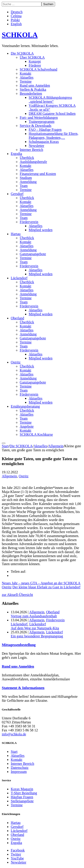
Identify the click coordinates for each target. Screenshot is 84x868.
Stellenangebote (22, 801)
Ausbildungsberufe (33, 162)
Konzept (35, 61)
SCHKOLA (20, 35)
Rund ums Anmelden (35, 85)
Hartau (16, 234)
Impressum (19, 772)
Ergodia (16, 154)
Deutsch (17, 12)
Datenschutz (20, 768)
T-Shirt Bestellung (24, 793)
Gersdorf (17, 194)
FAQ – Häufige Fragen (45, 130)
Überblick (27, 158)
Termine (26, 81)
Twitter (16, 854)
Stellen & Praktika (33, 89)
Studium (26, 178)
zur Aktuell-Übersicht (17, 595)
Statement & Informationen (23, 688)
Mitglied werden (41, 230)
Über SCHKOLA (32, 57)
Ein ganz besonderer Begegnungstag (37, 636)
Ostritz (16, 362)
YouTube (17, 858)
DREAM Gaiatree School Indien (52, 114)
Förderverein (29, 222)
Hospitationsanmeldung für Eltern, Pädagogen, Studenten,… (54, 136)
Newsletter (36, 146)
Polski (15, 20)
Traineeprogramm (42, 122)
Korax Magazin (22, 789)
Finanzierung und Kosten (38, 174)
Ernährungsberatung (25, 406)
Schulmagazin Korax (44, 142)
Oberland (17, 318)
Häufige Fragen (22, 797)
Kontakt (26, 73)
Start (5, 446)
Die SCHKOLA (22, 53)
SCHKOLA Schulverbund (39, 69)
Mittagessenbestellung (19, 645)
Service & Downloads (36, 126)
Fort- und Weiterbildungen (39, 118)
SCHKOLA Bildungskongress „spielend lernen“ (50, 100)
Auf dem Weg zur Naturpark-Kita (35, 628)
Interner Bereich (31, 150)
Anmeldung (28, 182)
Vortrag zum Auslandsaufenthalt (34, 616)
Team (24, 186)
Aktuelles (27, 77)
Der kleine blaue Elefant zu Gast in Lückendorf (46, 587)
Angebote (27, 426)
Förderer (35, 65)
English (16, 24)
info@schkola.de (14, 734)
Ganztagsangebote (33, 254)
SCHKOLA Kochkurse (36, 434)
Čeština (16, 16)
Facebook (18, 850)
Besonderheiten (31, 93)
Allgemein (56, 446)
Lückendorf (19, 278)
